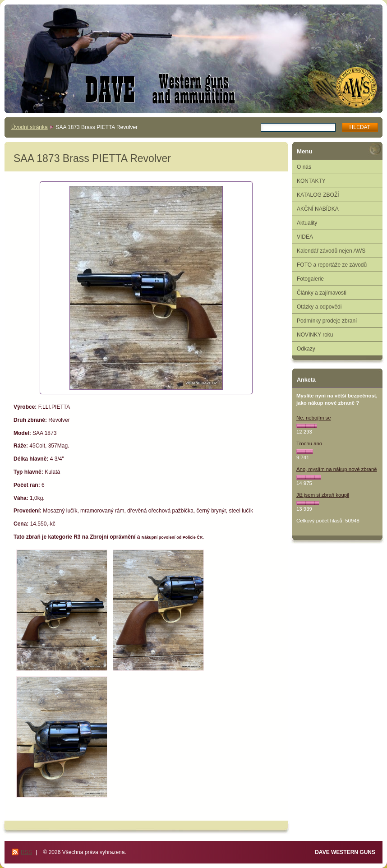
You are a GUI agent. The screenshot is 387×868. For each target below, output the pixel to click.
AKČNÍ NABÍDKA (318, 209)
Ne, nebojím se (314, 418)
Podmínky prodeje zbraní (327, 321)
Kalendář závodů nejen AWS (331, 251)
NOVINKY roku (315, 335)
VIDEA (305, 237)
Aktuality (307, 223)
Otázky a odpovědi (319, 307)
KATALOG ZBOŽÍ (318, 195)
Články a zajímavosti (322, 293)
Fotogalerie (310, 279)
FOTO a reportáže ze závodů (332, 265)
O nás (304, 167)
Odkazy (306, 349)
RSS (26, 852)
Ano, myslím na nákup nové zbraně (337, 469)
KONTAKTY (311, 181)
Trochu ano (309, 443)
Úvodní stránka (30, 127)
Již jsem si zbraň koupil (323, 495)
